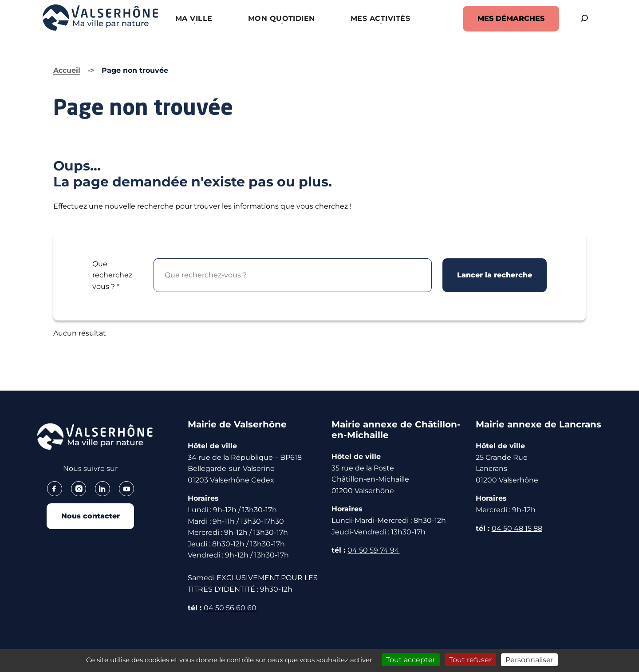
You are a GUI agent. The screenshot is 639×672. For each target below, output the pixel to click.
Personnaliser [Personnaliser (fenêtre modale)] (529, 660)
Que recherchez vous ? (112, 275)
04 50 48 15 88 (517, 528)
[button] (193, 18)
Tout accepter (411, 660)
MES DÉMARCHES (509, 18)
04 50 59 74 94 (373, 550)
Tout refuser (470, 660)
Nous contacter (91, 516)
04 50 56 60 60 (230, 608)
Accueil (67, 70)
